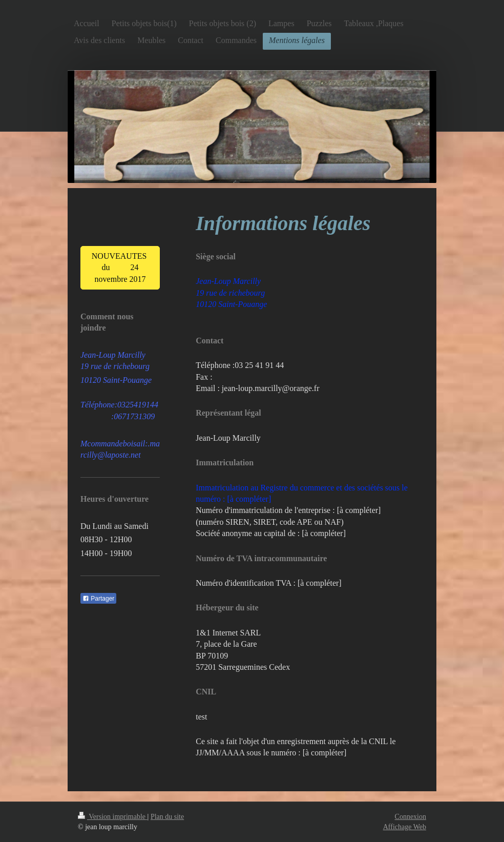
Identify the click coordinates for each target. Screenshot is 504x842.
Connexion (411, 817)
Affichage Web (405, 827)
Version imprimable (113, 817)
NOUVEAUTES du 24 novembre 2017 (120, 268)
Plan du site (167, 817)
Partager (98, 599)
